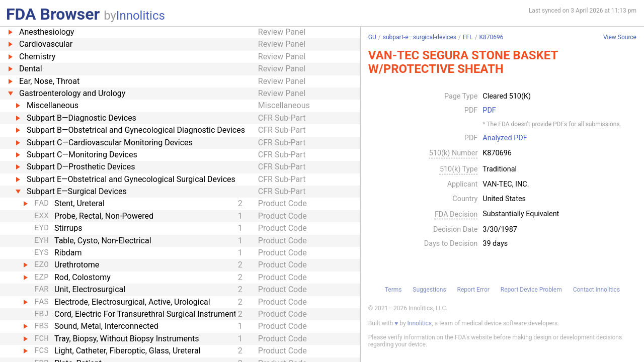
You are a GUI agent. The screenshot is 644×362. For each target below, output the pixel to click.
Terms (393, 290)
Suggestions (429, 290)
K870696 (492, 37)
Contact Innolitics (596, 290)
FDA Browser (53, 14)
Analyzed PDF (505, 138)
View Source (620, 37)
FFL (468, 37)
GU (372, 37)
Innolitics (141, 16)
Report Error (473, 290)
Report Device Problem (531, 290)
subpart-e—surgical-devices (420, 37)
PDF (489, 111)
